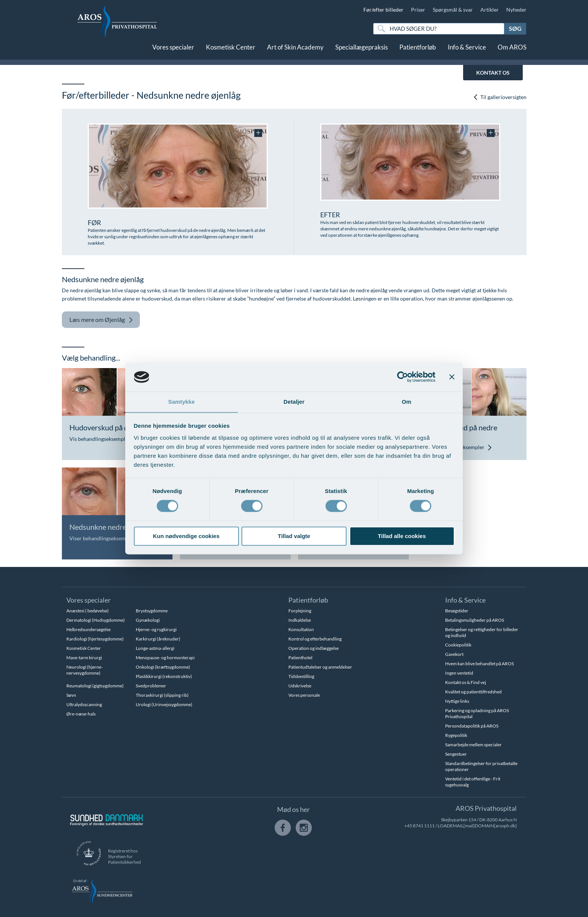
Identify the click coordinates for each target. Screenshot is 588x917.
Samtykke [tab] (182, 402)
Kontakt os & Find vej (466, 682)
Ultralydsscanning (84, 704)
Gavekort (454, 654)
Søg (515, 28)
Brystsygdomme (152, 611)
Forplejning (300, 611)
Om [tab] (406, 402)
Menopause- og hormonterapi (165, 658)
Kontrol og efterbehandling (315, 639)
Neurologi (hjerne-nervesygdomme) (85, 670)
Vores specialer (173, 52)
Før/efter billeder (383, 10)
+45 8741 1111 (419, 826)
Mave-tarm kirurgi (84, 658)
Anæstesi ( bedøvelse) (88, 611)
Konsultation (301, 629)
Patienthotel (300, 658)
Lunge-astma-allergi (155, 648)
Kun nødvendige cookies (186, 536)
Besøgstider (457, 611)
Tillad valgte (294, 536)
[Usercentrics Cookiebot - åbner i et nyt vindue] (403, 377)
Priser (418, 10)
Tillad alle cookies (402, 536)
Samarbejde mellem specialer (473, 745)
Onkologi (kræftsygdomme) (163, 667)
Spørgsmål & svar (453, 10)
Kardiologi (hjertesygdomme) (95, 639)
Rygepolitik (456, 735)
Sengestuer (456, 754)
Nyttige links (457, 701)
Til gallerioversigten (500, 97)
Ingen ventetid (459, 673)
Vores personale (304, 695)
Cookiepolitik (458, 645)
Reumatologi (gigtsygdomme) (95, 686)
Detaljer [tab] (294, 402)
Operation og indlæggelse (313, 648)
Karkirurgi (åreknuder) (158, 639)
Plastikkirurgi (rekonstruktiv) (164, 676)
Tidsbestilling (301, 676)
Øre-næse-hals (81, 714)
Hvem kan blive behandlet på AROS (479, 664)
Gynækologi (148, 620)
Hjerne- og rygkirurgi (156, 629)
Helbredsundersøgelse (88, 629)
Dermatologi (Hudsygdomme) (96, 620)
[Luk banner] (452, 377)
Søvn (71, 695)
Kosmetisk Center (231, 52)
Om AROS (512, 52)
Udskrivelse (300, 686)
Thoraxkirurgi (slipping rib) (162, 695)
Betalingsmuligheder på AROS (475, 620)
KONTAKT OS (493, 73)
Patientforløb (418, 52)
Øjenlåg (101, 320)
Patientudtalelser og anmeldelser (320, 667)
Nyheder (516, 10)
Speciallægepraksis (361, 52)
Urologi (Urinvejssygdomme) (164, 704)
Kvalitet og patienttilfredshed (473, 692)
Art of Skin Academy (295, 52)
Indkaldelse (300, 620)
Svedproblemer (151, 686)
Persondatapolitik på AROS (472, 726)
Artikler (490, 10)
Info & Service (467, 52)
